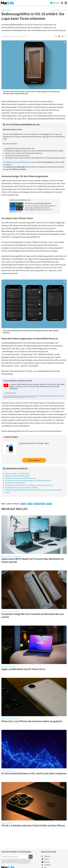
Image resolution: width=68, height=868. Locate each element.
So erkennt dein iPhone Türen (15, 483)
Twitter (45, 859)
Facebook (46, 856)
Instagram (46, 865)
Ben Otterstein (8, 36)
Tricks (31, 504)
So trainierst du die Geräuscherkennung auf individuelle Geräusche (28, 481)
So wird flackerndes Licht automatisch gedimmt (21, 488)
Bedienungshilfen (40, 504)
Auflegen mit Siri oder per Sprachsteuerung (20, 478)
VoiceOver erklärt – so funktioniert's (17, 473)
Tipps (24, 504)
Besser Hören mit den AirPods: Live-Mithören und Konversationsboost (29, 485)
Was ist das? (64, 10)
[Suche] (62, 3)
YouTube (46, 862)
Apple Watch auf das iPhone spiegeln (17, 476)
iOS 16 (50, 504)
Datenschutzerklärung (29, 397)
